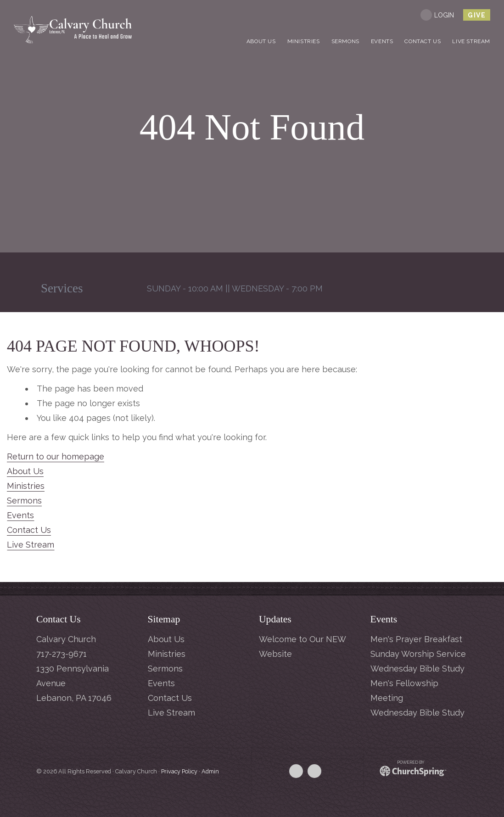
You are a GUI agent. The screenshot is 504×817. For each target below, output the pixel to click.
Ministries (26, 486)
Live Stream (31, 545)
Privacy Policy (179, 771)
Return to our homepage (56, 456)
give (477, 15)
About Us (25, 471)
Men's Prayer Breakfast (416, 639)
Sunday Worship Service (418, 654)
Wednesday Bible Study (417, 669)
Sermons (24, 501)
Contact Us (29, 530)
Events (20, 515)
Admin (210, 771)
